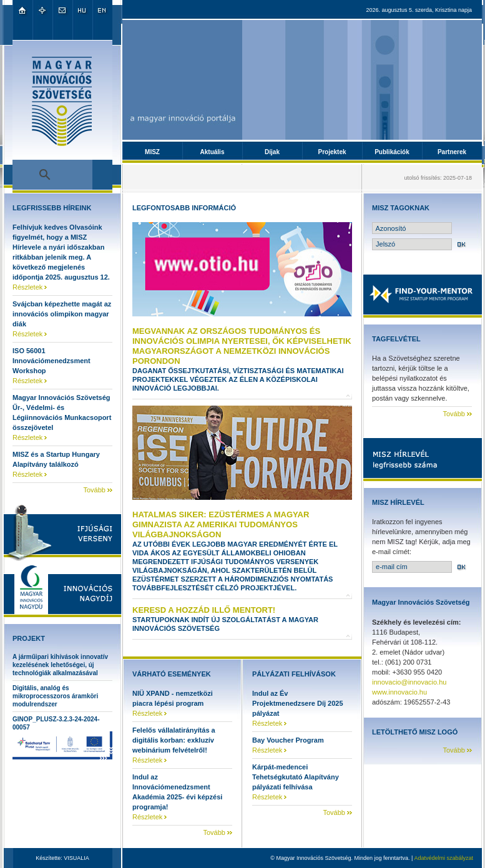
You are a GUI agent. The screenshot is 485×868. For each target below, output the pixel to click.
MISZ (152, 152)
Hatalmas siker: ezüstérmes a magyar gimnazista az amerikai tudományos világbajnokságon (221, 524)
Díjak (272, 152)
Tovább (94, 490)
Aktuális (213, 152)
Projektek (332, 152)
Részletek (27, 287)
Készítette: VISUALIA (62, 858)
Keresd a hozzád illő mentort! (204, 610)
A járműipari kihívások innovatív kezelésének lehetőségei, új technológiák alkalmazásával (60, 665)
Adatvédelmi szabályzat (443, 858)
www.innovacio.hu (399, 692)
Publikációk (392, 152)
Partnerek (452, 152)
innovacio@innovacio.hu (409, 682)
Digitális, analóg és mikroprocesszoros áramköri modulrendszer (55, 696)
